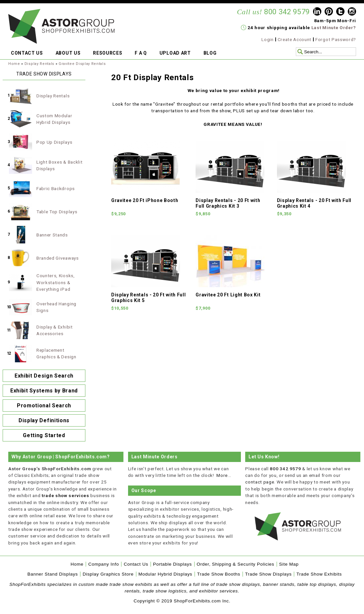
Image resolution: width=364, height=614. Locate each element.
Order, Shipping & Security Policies (235, 564)
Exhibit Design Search (44, 376)
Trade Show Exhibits (319, 574)
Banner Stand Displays (53, 574)
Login (267, 39)
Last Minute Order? (334, 27)
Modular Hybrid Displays (165, 574)
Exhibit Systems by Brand (44, 391)
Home (14, 64)
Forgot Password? (336, 39)
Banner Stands (52, 235)
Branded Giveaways (58, 258)
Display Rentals (39, 64)
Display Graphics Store (108, 574)
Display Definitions (44, 420)
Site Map (289, 564)
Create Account (295, 39)
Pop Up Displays (54, 142)
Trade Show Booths (219, 574)
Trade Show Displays (269, 574)
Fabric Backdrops (56, 188)
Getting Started (44, 435)
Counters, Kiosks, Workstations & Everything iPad (56, 282)
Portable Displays (172, 564)
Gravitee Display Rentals (82, 64)
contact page (260, 482)
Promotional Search (44, 406)
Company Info (104, 564)
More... (224, 475)
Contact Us (136, 564)
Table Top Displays (57, 212)
